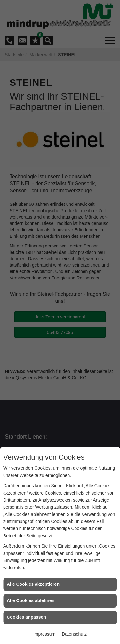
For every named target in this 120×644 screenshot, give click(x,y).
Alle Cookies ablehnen (31, 600)
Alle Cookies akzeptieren (33, 584)
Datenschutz (74, 634)
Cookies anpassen (26, 617)
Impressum (44, 634)
